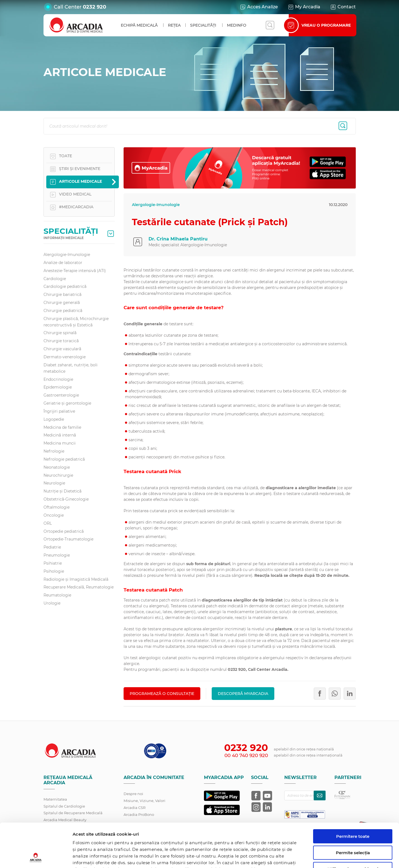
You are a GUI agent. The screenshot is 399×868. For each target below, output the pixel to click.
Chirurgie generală (62, 303)
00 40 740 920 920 (246, 755)
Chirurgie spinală (60, 333)
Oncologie (54, 515)
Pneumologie (57, 555)
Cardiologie (55, 279)
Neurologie (54, 483)
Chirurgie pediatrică (63, 311)
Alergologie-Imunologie (67, 255)
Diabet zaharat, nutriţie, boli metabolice (71, 368)
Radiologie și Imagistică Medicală (76, 579)
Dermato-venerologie (65, 357)
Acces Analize (259, 7)
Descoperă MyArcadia (243, 694)
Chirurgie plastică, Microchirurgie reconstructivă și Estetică (76, 322)
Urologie (52, 603)
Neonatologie (57, 467)
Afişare (286, 857)
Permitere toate (353, 795)
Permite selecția (353, 812)
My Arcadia (304, 7)
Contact (343, 7)
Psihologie (54, 571)
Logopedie (54, 419)
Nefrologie (54, 451)
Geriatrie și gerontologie (67, 403)
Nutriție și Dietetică (62, 491)
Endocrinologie (58, 379)
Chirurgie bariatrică (62, 295)
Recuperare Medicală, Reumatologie (79, 587)
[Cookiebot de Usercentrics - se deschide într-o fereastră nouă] (36, 857)
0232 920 (94, 7)
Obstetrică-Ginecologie (66, 499)
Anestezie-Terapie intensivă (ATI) (75, 271)
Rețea (174, 25)
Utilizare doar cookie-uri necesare (353, 830)
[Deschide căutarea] (270, 25)
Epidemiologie (58, 387)
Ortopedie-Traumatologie (68, 539)
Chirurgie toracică (61, 341)
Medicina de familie (62, 427)
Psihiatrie (53, 563)
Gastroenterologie (61, 395)
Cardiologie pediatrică (65, 286)
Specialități (203, 25)
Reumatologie (57, 595)
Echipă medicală (139, 25)
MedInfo (237, 25)
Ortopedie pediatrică (64, 531)
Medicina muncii (60, 443)
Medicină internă (60, 435)
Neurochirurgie (58, 475)
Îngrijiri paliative (59, 411)
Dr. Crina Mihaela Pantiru (178, 239)
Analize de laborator (63, 263)
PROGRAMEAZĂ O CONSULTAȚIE (162, 694)
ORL (48, 523)
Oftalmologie (57, 507)
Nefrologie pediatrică (64, 459)
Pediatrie (52, 547)
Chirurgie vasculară (62, 349)
